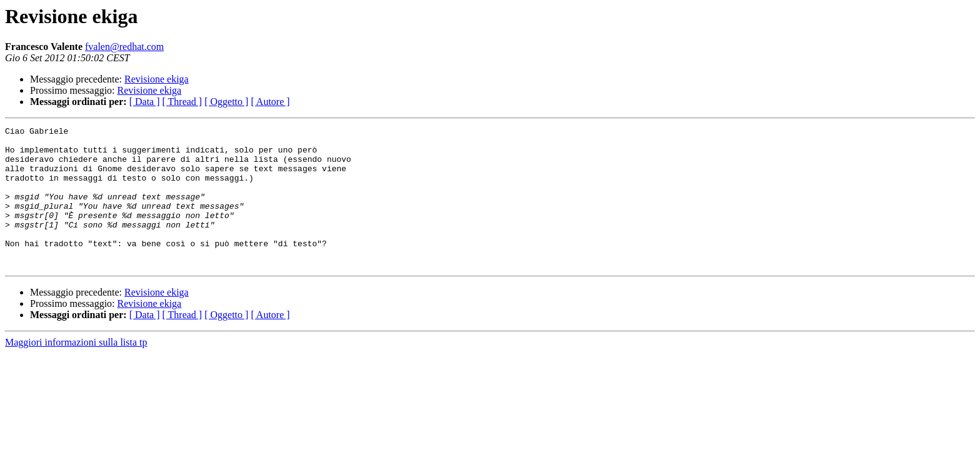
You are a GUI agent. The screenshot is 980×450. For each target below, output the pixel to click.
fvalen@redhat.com (124, 47)
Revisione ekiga (157, 79)
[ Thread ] (182, 102)
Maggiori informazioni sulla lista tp (76, 370)
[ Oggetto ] (226, 102)
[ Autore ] (270, 102)
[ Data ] (145, 102)
